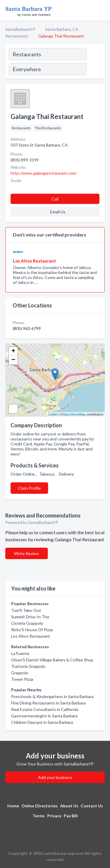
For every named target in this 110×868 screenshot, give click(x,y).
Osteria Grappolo (27, 623)
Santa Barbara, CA (62, 29)
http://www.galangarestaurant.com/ (44, 173)
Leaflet (53, 414)
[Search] (95, 62)
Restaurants (17, 36)
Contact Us (92, 806)
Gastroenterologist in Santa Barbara (44, 716)
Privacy (54, 816)
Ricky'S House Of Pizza (32, 630)
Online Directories (40, 806)
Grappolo (20, 673)
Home (13, 806)
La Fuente (20, 653)
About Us (69, 806)
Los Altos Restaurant (31, 636)
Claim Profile (29, 488)
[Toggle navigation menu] (102, 10)
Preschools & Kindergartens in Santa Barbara (52, 696)
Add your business (55, 777)
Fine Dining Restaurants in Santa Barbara (48, 703)
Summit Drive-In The (30, 617)
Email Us (58, 212)
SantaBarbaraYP (20, 29)
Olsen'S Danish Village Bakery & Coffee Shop (52, 660)
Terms (39, 816)
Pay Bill (71, 816)
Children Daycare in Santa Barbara (42, 722)
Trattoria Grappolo (28, 666)
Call (55, 199)
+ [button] (13, 351)
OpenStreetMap (74, 414)
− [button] (13, 360)
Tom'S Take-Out (26, 610)
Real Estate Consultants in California (45, 709)
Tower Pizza (22, 679)
